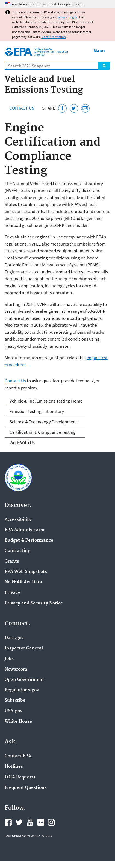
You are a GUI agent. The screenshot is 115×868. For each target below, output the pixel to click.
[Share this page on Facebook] (62, 108)
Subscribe (15, 701)
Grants (12, 562)
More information (54, 37)
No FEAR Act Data (23, 582)
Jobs (9, 659)
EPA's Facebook (8, 822)
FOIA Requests (20, 777)
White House (18, 722)
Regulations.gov (22, 690)
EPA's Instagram (51, 822)
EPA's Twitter (19, 822)
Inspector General (24, 648)
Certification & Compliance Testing (43, 432)
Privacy (12, 593)
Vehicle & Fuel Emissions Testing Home (46, 401)
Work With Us (22, 442)
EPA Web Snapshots (26, 572)
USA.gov (14, 711)
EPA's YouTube (30, 822)
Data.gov (14, 638)
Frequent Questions (26, 788)
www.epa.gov (68, 17)
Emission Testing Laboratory (37, 411)
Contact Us (22, 108)
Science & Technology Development (43, 422)
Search (104, 66)
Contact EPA (18, 756)
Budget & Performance (29, 541)
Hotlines (14, 767)
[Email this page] (85, 108)
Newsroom (16, 669)
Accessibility (18, 520)
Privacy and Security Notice (34, 603)
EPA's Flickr (41, 822)
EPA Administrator (25, 530)
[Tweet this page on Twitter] (74, 108)
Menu (99, 51)
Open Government (24, 680)
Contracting (17, 551)
